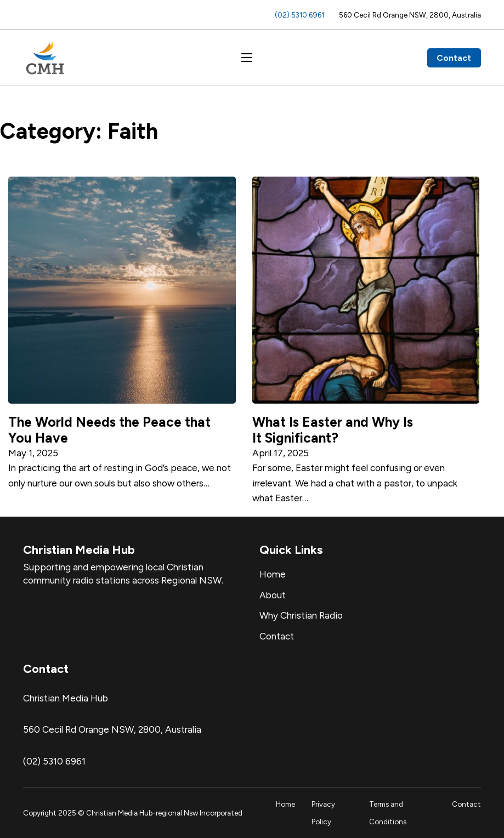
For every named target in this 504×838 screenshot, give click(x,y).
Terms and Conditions (388, 813)
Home (273, 574)
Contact (454, 58)
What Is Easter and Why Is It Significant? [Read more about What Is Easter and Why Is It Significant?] (333, 430)
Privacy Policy (323, 813)
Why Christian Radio (301, 615)
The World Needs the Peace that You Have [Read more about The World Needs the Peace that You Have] (109, 430)
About (273, 595)
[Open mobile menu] (247, 58)
